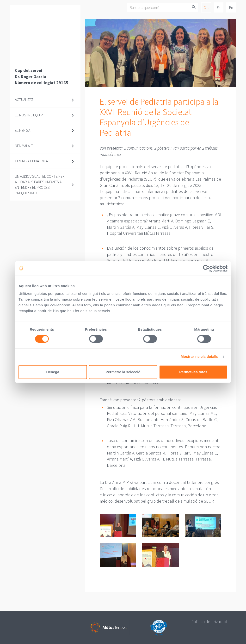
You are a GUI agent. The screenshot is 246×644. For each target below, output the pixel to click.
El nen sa (23, 130)
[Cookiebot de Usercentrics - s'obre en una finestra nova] (206, 268)
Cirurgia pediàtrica (31, 161)
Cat (206, 7)
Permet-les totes (193, 372)
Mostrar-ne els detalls (199, 357)
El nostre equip (29, 115)
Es (219, 7)
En (231, 7)
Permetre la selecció (123, 372)
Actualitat (24, 100)
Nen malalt (24, 146)
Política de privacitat (209, 622)
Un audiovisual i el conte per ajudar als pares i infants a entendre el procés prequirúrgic (40, 185)
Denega (53, 372)
